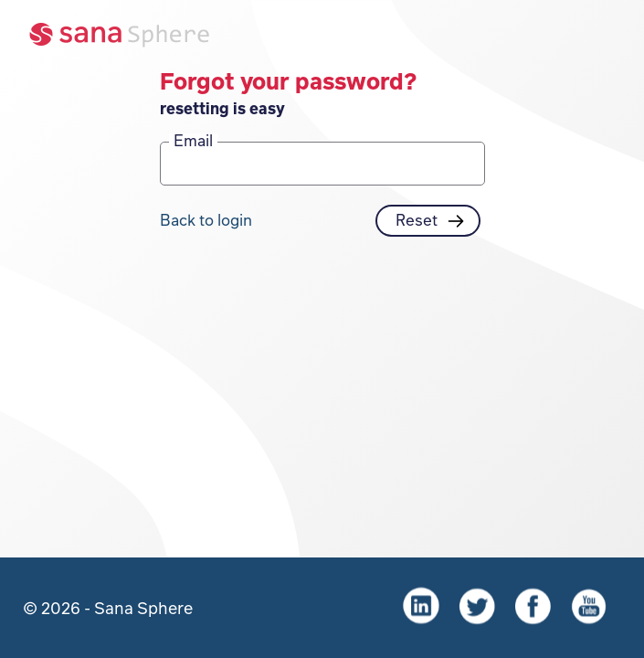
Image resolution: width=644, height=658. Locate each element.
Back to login (206, 219)
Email (193, 140)
